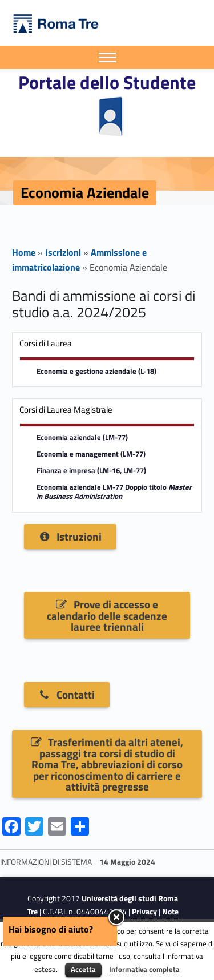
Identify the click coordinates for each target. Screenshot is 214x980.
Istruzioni (70, 536)
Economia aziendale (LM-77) (82, 437)
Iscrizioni (63, 252)
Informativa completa (144, 969)
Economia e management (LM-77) (91, 454)
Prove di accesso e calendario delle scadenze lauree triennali (107, 615)
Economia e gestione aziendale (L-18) (96, 371)
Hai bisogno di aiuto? (51, 929)
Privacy (144, 912)
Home (24, 252)
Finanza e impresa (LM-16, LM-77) (91, 471)
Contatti (66, 694)
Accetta (83, 969)
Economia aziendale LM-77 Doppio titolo (114, 492)
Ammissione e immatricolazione (79, 260)
